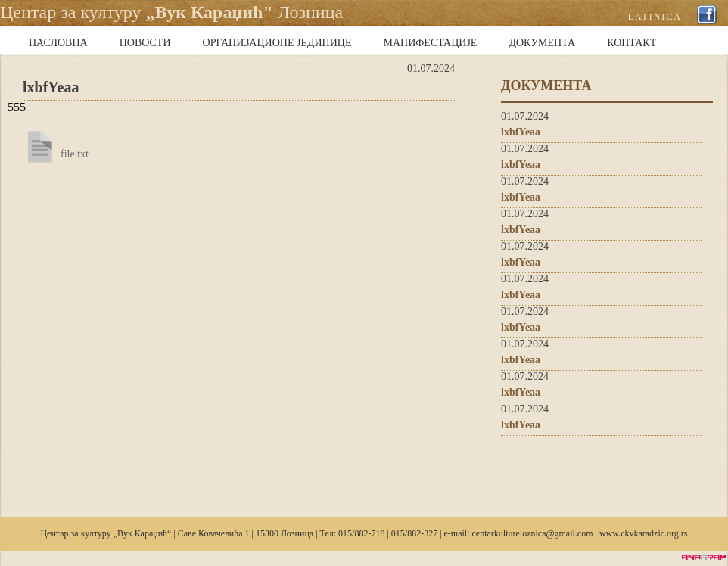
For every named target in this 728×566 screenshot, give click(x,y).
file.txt (75, 154)
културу (96, 533)
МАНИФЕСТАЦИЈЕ (431, 43)
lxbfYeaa (521, 132)
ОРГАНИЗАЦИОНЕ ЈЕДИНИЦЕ (277, 43)
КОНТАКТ (632, 43)
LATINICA (655, 17)
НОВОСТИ (145, 43)
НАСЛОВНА (58, 43)
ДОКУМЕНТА (542, 43)
